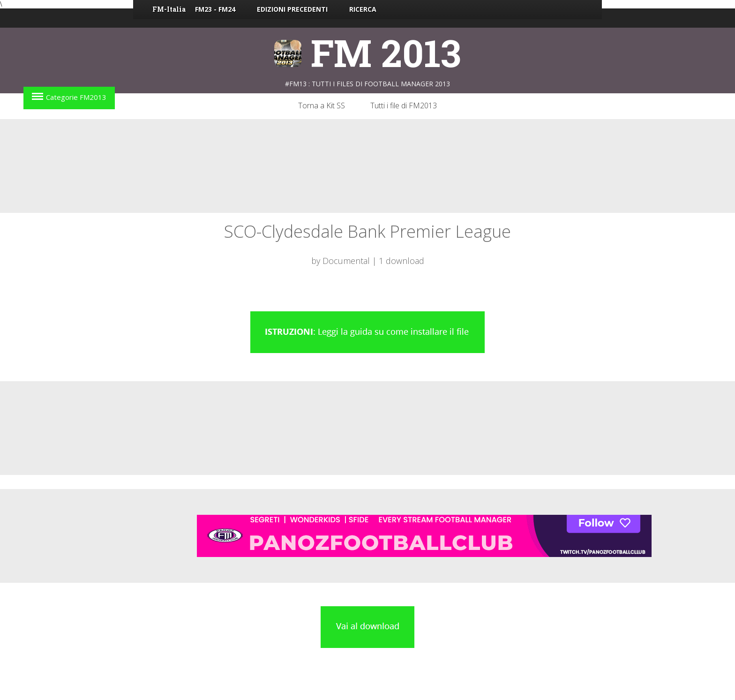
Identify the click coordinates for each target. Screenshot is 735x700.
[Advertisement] (367, 166)
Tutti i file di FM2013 (404, 105)
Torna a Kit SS (322, 105)
